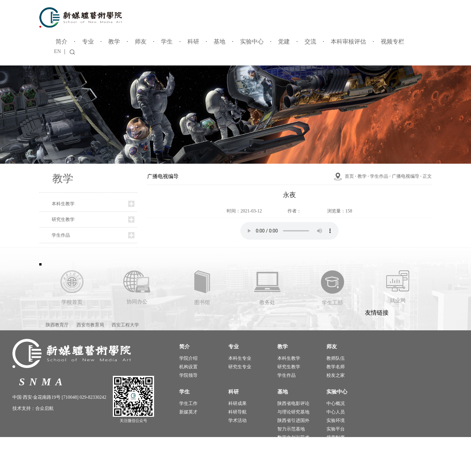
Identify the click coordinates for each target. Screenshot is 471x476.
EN (57, 51)
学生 (167, 42)
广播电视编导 (406, 176)
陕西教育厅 (57, 325)
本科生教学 (63, 204)
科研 (193, 42)
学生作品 (61, 235)
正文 (427, 176)
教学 (114, 42)
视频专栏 (392, 42)
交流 (310, 42)
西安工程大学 (125, 325)
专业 (88, 42)
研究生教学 (63, 220)
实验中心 (252, 42)
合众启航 (44, 408)
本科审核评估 (348, 42)
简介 (61, 42)
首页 (349, 176)
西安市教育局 (90, 325)
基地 (219, 42)
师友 (141, 42)
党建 (284, 42)
